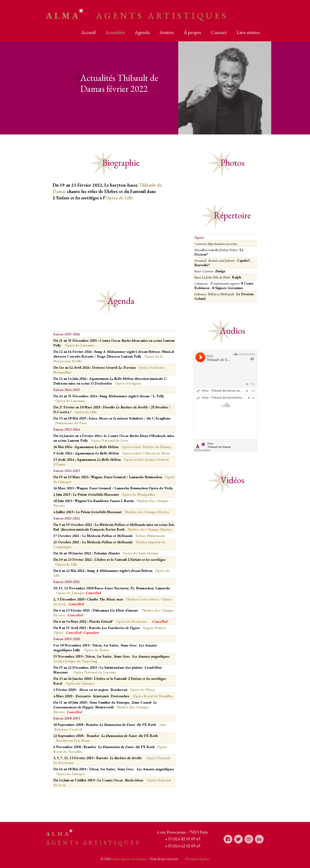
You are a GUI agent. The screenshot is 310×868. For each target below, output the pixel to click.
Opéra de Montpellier (138, 494)
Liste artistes (248, 32)
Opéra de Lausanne (79, 345)
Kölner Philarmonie (150, 536)
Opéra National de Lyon (109, 440)
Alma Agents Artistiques (130, 859)
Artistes (167, 32)
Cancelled (73, 633)
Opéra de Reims (97, 650)
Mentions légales (197, 859)
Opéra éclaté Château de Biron (146, 453)
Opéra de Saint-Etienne (140, 553)
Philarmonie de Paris (71, 423)
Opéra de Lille (119, 198)
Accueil (88, 32)
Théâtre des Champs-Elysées (147, 512)
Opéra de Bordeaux (132, 621)
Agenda (142, 32)
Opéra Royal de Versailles (153, 696)
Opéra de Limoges (78, 593)
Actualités (115, 32)
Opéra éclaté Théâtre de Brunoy (146, 447)
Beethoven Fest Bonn (73, 740)
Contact (219, 32)
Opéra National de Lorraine (95, 672)
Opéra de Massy (143, 690)
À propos (192, 32)
